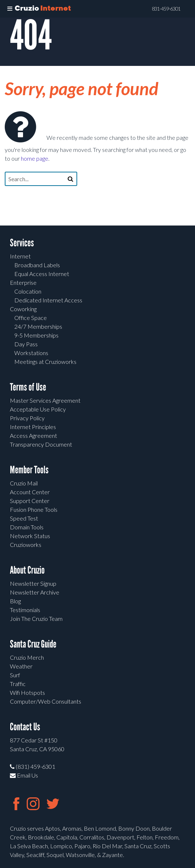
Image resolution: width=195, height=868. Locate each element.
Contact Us (25, 727)
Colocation (28, 291)
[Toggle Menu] (10, 9)
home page (35, 158)
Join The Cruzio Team (36, 619)
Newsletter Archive (35, 592)
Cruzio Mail (24, 483)
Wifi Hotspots (27, 692)
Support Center (30, 501)
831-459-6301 (166, 9)
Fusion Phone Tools (34, 509)
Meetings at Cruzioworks (45, 362)
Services (22, 243)
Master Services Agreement (45, 400)
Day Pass (26, 344)
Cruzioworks (26, 545)
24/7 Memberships (38, 326)
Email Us (24, 775)
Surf (15, 675)
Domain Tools (27, 527)
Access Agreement (33, 435)
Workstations (31, 353)
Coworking (23, 309)
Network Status (30, 536)
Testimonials (25, 610)
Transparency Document (41, 444)
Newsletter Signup (33, 583)
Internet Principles (33, 427)
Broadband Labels (37, 265)
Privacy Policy (27, 418)
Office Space (31, 318)
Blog (15, 601)
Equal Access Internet (42, 274)
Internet (20, 256)
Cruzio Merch (27, 657)
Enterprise (23, 282)
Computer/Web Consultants (46, 701)
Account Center (30, 492)
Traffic (18, 684)
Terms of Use (28, 387)
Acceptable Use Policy (38, 409)
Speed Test (24, 518)
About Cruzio (27, 570)
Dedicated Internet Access (48, 300)
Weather (21, 666)
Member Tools (29, 470)
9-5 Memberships (36, 335)
